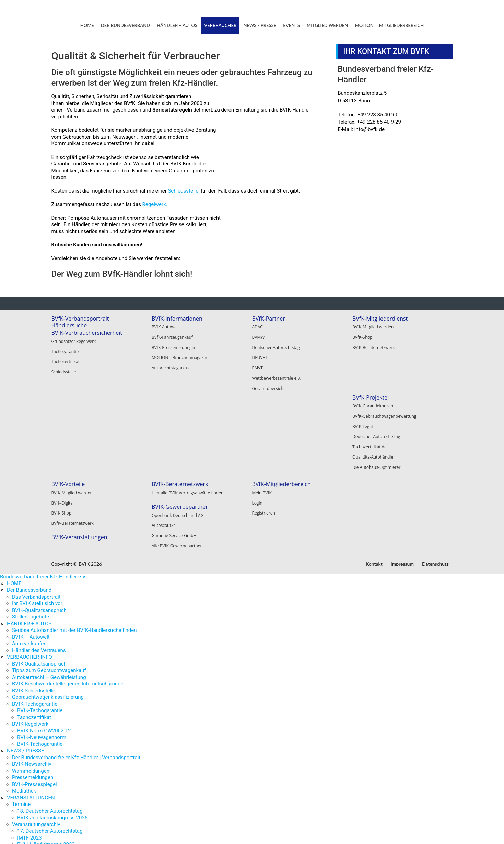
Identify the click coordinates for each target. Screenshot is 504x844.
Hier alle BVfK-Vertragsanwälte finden (288, 405)
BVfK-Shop (362, 335)
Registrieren (364, 422)
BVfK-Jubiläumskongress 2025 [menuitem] (52, 728)
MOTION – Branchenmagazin (179, 352)
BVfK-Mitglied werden (373, 326)
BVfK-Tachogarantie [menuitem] (35, 614)
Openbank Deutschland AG (278, 426)
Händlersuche (69, 325)
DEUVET (260, 352)
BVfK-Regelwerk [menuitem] (30, 635)
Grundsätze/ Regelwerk (74, 341)
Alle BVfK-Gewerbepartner (277, 452)
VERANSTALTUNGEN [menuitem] (31, 708)
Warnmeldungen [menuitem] (31, 681)
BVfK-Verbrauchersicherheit (87, 333)
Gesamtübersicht (268, 378)
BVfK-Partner (268, 319)
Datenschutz (435, 476)
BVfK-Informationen (177, 319)
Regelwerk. (155, 204)
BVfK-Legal (62, 422)
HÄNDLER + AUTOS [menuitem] (29, 534)
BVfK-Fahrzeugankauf (172, 335)
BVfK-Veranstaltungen (180, 444)
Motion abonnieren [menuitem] (33, 822)
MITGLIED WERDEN (327, 25)
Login (358, 414)
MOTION (364, 25)
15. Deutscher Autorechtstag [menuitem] (50, 795)
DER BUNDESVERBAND (125, 25)
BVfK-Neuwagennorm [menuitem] (42, 648)
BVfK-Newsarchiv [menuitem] (32, 675)
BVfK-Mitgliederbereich (382, 397)
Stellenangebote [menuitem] (31, 528)
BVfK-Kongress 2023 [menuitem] (41, 775)
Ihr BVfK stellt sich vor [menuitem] (37, 514)
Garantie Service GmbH (274, 443)
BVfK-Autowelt (165, 326)
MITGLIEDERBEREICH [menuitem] (32, 835)
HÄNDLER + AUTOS (177, 25)
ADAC (257, 326)
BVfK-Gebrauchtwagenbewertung (83, 414)
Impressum (402, 476)
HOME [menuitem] (14, 494)
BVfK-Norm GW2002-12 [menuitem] (44, 641)
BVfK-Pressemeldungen (174, 343)
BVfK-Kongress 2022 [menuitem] (41, 788)
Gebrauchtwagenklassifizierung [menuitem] (48, 608)
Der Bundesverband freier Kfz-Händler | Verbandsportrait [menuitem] (76, 668)
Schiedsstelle (183, 191)
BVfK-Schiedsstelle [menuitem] (34, 601)
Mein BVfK (362, 405)
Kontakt (374, 476)
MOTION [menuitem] (17, 809)
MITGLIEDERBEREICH (401, 25)
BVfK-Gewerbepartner (280, 418)
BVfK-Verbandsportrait (80, 319)
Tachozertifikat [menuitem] (34, 628)
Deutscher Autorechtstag (276, 343)
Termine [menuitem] (21, 715)
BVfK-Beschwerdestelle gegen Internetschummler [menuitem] (69, 594)
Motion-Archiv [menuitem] (28, 815)
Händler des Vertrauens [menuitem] (39, 561)
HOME (87, 25)
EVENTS (291, 25)
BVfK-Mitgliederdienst (380, 319)
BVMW (258, 335)
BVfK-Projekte (69, 397)
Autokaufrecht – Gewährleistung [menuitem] (49, 588)
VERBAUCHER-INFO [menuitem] (30, 568)
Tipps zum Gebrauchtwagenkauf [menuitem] (49, 581)
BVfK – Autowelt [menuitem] (31, 547)
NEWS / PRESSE (260, 25)
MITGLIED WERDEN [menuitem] (29, 802)
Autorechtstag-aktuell (172, 361)
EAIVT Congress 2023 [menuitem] (42, 762)
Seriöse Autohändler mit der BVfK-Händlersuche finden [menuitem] (74, 541)
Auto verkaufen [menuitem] (29, 554)
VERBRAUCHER (220, 25)
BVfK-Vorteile (168, 397)
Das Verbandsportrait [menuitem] (36, 507)
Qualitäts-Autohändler (73, 448)
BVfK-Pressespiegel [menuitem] (34, 695)
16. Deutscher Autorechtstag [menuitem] (50, 782)
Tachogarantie (65, 349)
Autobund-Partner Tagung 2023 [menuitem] (53, 768)
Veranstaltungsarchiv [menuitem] (36, 735)
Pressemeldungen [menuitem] (33, 688)
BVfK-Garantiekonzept (73, 405)
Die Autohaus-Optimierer (75, 457)
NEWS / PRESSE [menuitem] (26, 661)
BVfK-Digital (163, 414)
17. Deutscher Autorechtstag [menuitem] (50, 742)
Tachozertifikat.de (69, 440)
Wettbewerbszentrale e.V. (276, 369)
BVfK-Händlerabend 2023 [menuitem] (46, 755)
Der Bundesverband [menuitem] (29, 501)
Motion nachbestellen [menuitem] (37, 829)
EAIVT (257, 361)
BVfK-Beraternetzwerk (373, 343)
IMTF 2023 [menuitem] (30, 748)
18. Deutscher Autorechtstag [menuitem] (50, 721)
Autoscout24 (264, 435)
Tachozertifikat (66, 358)
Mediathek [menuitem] (24, 702)
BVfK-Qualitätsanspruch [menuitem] (39, 521)
